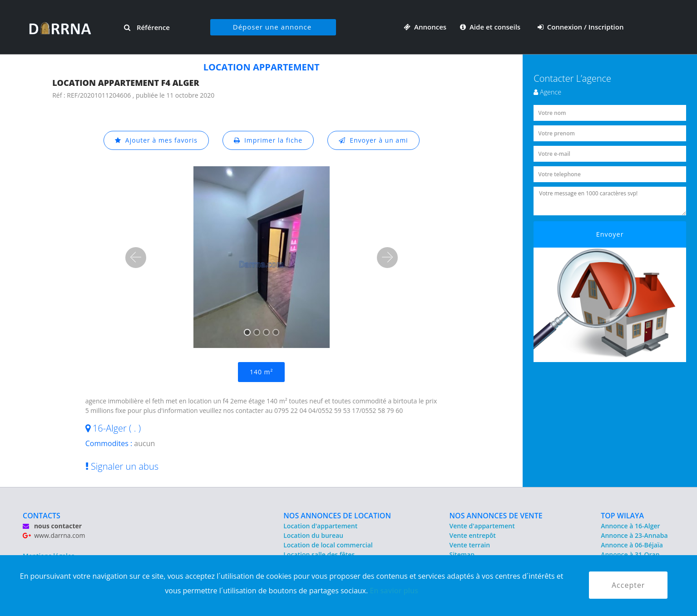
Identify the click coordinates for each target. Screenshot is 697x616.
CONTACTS (42, 516)
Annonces (425, 27)
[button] (136, 258)
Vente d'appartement (482, 526)
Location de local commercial (328, 545)
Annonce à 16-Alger (630, 526)
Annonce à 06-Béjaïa (632, 545)
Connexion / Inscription (581, 27)
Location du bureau (313, 535)
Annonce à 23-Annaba (634, 535)
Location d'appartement (320, 526)
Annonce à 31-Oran (630, 554)
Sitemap (462, 554)
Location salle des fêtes (319, 554)
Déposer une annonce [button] (272, 27)
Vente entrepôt (473, 535)
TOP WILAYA (622, 516)
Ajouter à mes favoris (156, 140)
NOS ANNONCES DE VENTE (496, 516)
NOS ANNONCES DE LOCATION (337, 516)
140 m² (261, 372)
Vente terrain (470, 545)
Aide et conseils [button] (491, 27)
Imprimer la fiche (268, 140)
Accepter (628, 585)
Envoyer (610, 234)
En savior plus (394, 591)
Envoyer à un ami (373, 140)
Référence (147, 27)
